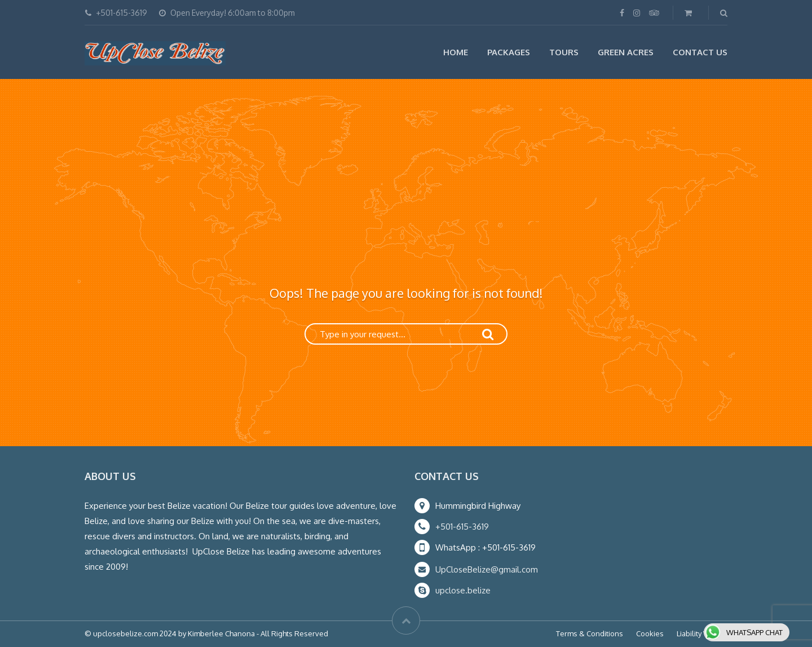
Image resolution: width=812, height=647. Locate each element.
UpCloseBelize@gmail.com (487, 569)
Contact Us (700, 52)
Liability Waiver (702, 633)
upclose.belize (463, 590)
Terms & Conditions (590, 633)
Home (456, 52)
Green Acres (626, 52)
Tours (564, 52)
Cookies (650, 633)
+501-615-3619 (462, 527)
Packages (509, 52)
